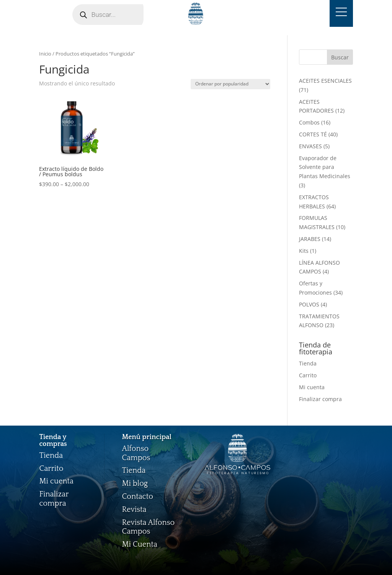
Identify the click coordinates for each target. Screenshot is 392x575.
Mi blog (135, 483)
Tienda (308, 363)
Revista (134, 509)
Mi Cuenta (139, 544)
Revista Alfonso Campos (148, 527)
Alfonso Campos (136, 453)
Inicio (45, 54)
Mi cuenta (312, 387)
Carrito (308, 375)
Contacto (137, 496)
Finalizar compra (320, 399)
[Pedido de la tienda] (230, 84)
